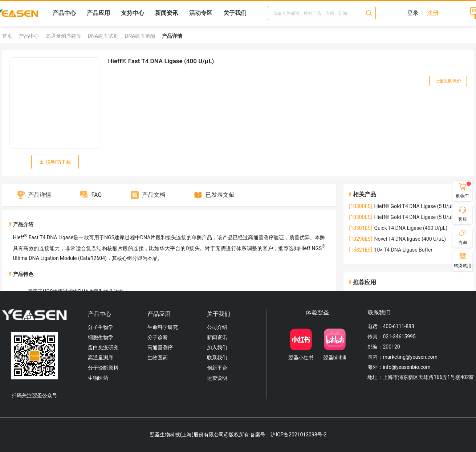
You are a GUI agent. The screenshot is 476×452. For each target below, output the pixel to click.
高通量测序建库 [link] (64, 36)
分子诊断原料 (103, 368)
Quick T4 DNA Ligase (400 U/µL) (398, 228)
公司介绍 (217, 327)
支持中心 (133, 13)
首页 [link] (7, 36)
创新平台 (217, 368)
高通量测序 (101, 358)
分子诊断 (158, 337)
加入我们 (217, 347)
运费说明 (217, 378)
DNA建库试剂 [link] (103, 36)
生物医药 (98, 378)
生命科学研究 (163, 327)
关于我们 (235, 13)
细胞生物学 (101, 337)
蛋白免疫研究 (103, 347)
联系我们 (217, 358)
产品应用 (98, 13)
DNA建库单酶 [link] (140, 36)
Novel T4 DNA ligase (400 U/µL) (398, 239)
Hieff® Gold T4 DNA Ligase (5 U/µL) (403, 217)
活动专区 (201, 13)
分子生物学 (101, 327)
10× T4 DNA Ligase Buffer (391, 250)
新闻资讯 (167, 13)
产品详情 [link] (172, 36)
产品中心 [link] (29, 36)
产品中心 (64, 13)
